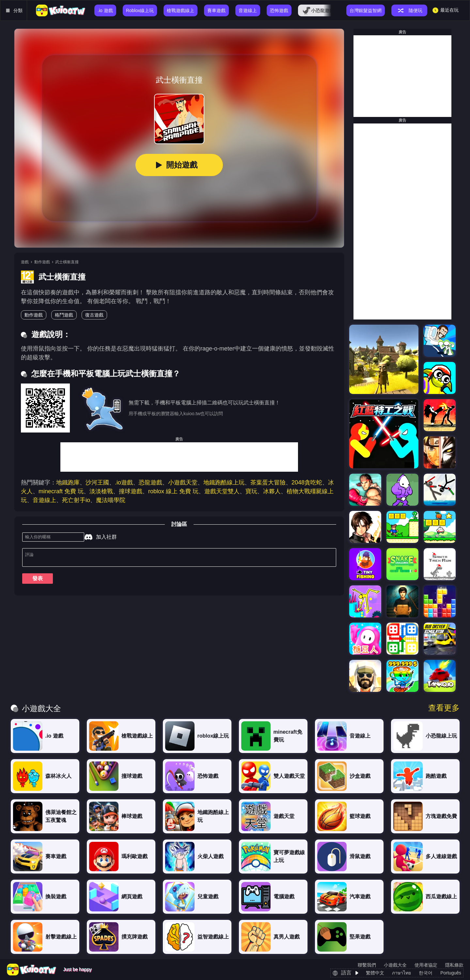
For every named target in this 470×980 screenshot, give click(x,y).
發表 (38, 581)
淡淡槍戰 (101, 491)
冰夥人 (272, 491)
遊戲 (25, 262)
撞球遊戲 (131, 491)
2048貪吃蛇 (307, 482)
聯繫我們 (367, 965)
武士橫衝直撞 (67, 262)
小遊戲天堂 (183, 482)
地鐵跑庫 (68, 482)
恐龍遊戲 (150, 482)
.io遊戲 (124, 482)
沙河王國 (97, 482)
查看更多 (444, 708)
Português (451, 973)
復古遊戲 (94, 315)
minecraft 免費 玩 (61, 491)
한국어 (426, 973)
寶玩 (251, 491)
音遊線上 (44, 500)
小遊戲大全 (395, 965)
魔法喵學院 (111, 500)
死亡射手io (76, 500)
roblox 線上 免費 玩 (173, 491)
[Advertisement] (179, 457)
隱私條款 (454, 965)
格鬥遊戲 (64, 315)
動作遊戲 (42, 262)
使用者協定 (426, 965)
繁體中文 (375, 973)
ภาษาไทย (401, 973)
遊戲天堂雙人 (222, 491)
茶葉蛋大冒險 (268, 482)
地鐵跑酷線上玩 (224, 482)
